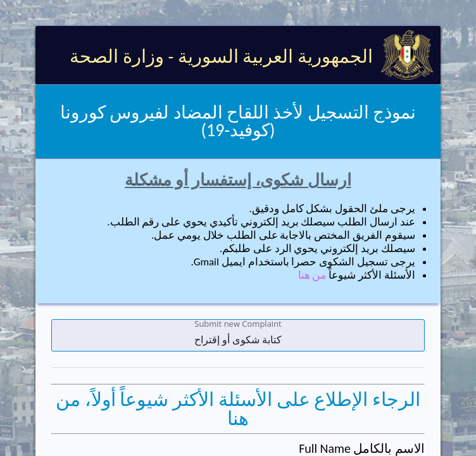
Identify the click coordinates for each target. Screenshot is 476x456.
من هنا (312, 275)
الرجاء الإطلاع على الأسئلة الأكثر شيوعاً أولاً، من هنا (238, 409)
